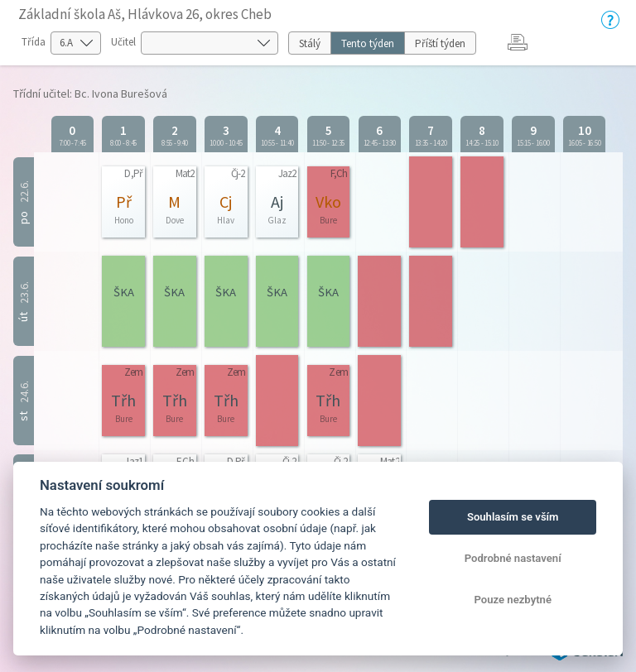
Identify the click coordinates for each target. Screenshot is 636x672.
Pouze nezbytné (513, 600)
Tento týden (368, 43)
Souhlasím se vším (513, 517)
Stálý (310, 43)
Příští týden (440, 43)
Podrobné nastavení (513, 558)
